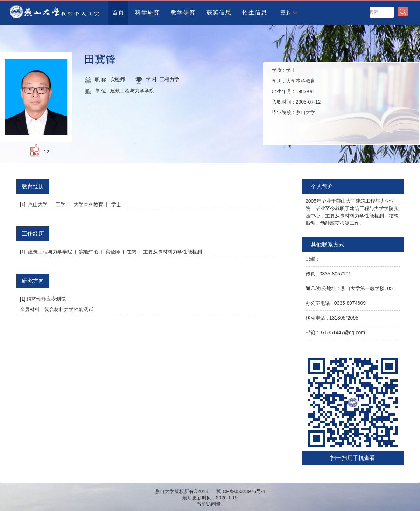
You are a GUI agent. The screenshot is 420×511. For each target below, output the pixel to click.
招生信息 (255, 12)
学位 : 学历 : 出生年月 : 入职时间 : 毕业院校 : (296, 91)
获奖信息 (219, 12)
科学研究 (148, 12)
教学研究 (183, 12)
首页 (118, 12)
